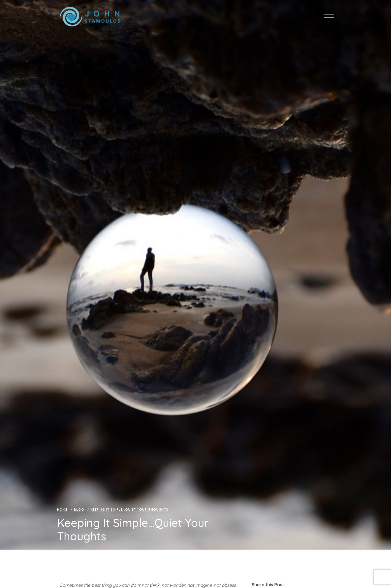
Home (62, 509)
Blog (79, 509)
